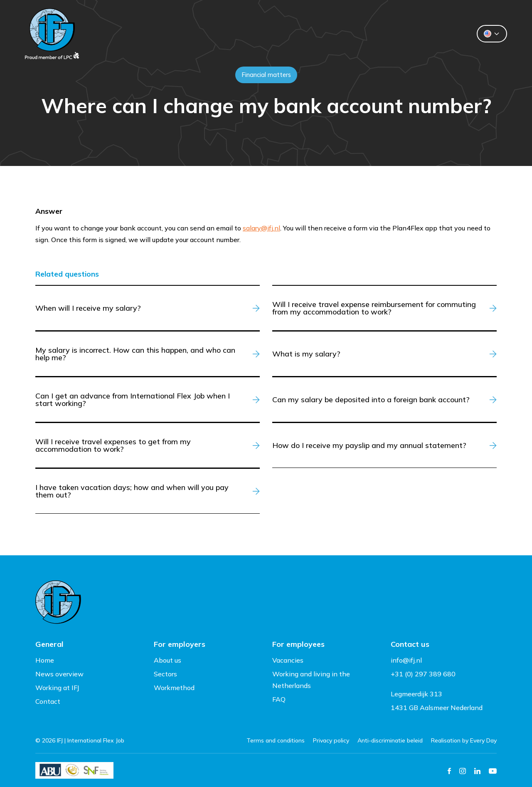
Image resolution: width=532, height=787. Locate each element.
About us (317, 34)
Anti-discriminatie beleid (390, 740)
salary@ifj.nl (261, 228)
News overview (59, 674)
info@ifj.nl (406, 660)
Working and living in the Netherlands (311, 680)
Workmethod (174, 688)
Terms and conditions (276, 740)
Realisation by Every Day (464, 740)
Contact (372, 34)
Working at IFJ (57, 688)
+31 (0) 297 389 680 (423, 674)
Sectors (165, 674)
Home (45, 660)
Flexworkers (255, 34)
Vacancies (288, 660)
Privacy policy (331, 740)
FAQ (279, 699)
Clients (196, 34)
